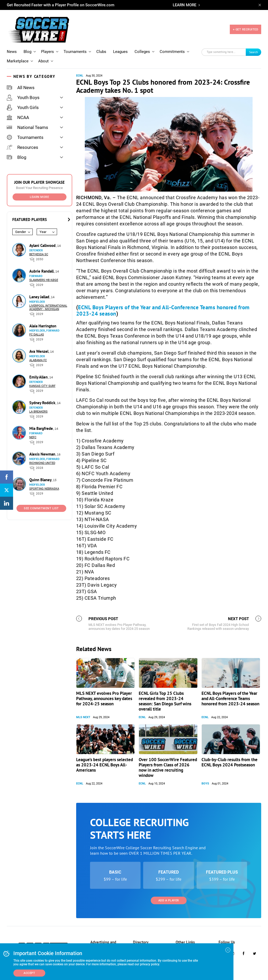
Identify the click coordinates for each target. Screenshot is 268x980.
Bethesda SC (39, 254)
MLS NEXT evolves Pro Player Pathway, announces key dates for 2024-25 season (104, 699)
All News (21, 88)
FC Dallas (37, 335)
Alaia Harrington (43, 326)
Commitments (172, 52)
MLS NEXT (83, 717)
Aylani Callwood (43, 245)
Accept (29, 973)
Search (254, 52)
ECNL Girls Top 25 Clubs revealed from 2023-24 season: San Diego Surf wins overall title (165, 701)
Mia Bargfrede (42, 428)
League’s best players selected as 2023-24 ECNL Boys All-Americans (105, 765)
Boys (205, 784)
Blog (27, 52)
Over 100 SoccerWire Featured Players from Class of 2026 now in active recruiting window (168, 767)
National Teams (27, 127)
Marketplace (18, 61)
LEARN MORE (185, 5)
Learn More (39, 197)
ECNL (80, 76)
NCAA (18, 117)
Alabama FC (38, 360)
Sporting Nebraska (44, 489)
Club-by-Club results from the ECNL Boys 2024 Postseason (230, 762)
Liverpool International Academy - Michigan (48, 307)
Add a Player (169, 900)
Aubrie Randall (42, 271)
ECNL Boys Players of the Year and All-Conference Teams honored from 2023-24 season (163, 310)
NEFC (33, 437)
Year (43, 232)
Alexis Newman (43, 454)
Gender (21, 232)
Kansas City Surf (42, 386)
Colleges (142, 52)
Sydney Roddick (43, 403)
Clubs (101, 52)
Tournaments (75, 52)
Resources (23, 147)
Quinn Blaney (41, 480)
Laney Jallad (40, 297)
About (43, 61)
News (12, 52)
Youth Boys (23, 98)
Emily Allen (39, 377)
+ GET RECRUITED (246, 29)
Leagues (120, 52)
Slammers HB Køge (44, 280)
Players (48, 52)
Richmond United (42, 463)
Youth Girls (23, 107)
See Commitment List (41, 508)
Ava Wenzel (39, 351)
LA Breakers (38, 412)
